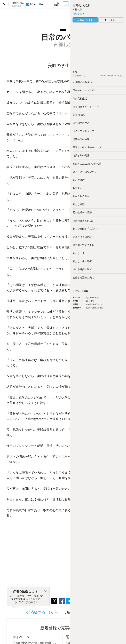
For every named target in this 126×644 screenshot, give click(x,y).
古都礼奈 (77, 9)
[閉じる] (45, 591)
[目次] (66, 4)
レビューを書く (85, 20)
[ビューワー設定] (57, 4)
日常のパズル (81, 6)
